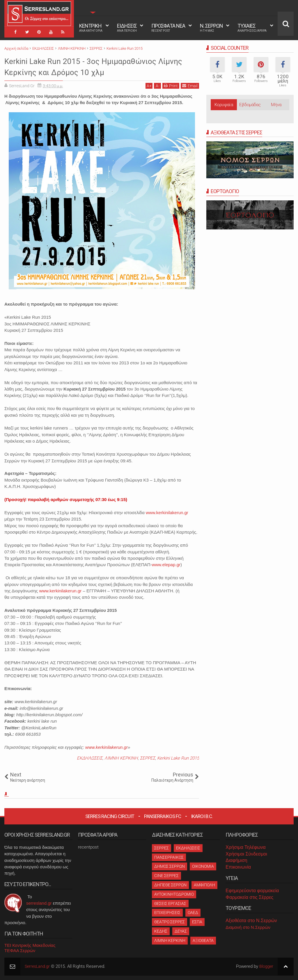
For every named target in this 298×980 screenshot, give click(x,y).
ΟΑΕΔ (193, 913)
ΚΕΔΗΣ (161, 931)
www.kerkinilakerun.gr (167, 513)
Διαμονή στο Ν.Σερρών (248, 927)
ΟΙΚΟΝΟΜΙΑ (203, 866)
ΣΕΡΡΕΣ (148, 758)
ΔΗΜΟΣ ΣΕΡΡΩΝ (170, 866)
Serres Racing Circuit (110, 816)
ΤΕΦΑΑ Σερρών (20, 950)
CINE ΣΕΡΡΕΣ (166, 876)
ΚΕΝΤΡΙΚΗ (91, 28)
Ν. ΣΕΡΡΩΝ (211, 28)
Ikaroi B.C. (202, 816)
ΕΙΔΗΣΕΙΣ (127, 28)
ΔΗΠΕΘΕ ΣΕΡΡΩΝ (170, 885)
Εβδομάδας (250, 105)
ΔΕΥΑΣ (181, 931)
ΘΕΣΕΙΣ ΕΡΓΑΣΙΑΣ (170, 904)
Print (171, 86)
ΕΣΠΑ (197, 922)
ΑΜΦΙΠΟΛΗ (204, 885)
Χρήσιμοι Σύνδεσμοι (246, 854)
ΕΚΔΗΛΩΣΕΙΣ (90, 758)
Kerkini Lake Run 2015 (178, 758)
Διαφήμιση (236, 860)
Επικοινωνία (238, 867)
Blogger (266, 966)
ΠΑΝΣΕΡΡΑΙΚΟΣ (169, 857)
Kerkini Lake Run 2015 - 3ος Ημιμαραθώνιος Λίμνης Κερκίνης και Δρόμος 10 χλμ (95, 66)
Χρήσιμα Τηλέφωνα (245, 847)
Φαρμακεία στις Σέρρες (249, 897)
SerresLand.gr (38, 966)
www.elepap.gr (166, 565)
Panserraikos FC (163, 816)
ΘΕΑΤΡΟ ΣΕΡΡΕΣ (170, 922)
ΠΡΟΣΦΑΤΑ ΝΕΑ (168, 28)
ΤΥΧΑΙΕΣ (252, 28)
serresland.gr (39, 903)
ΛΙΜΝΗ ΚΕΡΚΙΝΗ (121, 758)
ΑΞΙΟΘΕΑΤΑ (203, 940)
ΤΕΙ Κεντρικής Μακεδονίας (30, 945)
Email (190, 86)
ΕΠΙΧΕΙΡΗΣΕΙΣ (167, 913)
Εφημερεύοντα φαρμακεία (252, 891)
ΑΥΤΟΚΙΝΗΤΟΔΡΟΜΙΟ (174, 894)
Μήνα (276, 105)
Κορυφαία (224, 105)
